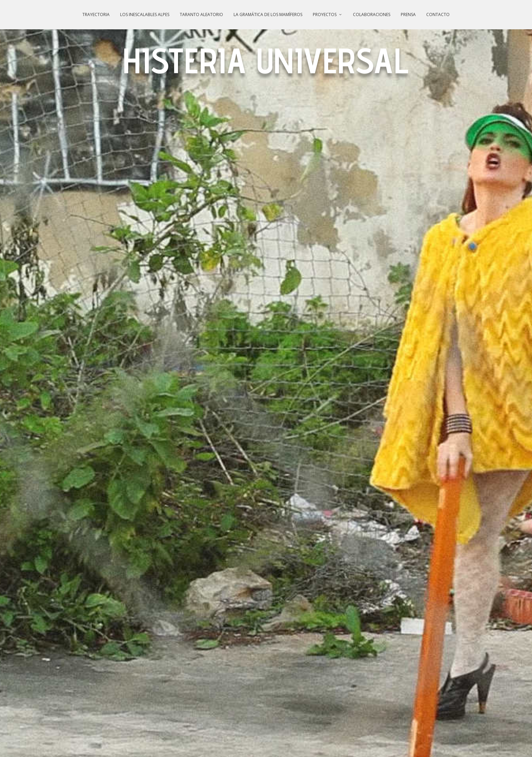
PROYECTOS (325, 14)
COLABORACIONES (372, 14)
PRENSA (408, 14)
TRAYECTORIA (96, 14)
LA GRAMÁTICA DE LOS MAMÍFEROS (268, 14)
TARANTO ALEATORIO (201, 14)
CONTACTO (438, 14)
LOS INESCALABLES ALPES (145, 14)
